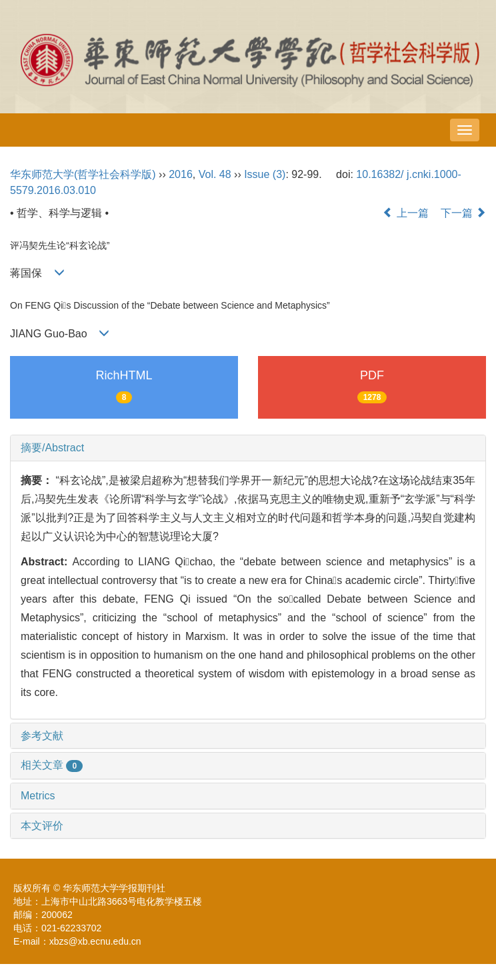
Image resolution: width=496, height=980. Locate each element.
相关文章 (52, 765)
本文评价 (42, 826)
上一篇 (405, 213)
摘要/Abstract (52, 448)
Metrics (38, 796)
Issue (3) (265, 174)
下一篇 (463, 213)
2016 (181, 174)
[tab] (248, 448)
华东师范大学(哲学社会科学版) (83, 174)
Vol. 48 (215, 174)
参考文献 (42, 736)
